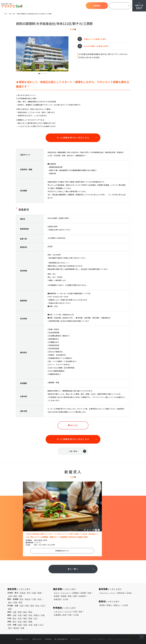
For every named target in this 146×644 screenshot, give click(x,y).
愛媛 (30, 622)
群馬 (21, 602)
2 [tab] (42, 74)
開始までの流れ (54, 6)
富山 (38, 606)
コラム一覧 (81, 6)
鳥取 (25, 618)
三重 (15, 612)
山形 (10, 596)
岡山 (15, 618)
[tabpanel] (42, 54)
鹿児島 (16, 628)
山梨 (22, 606)
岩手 (29, 593)
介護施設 (75, 593)
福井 (10, 609)
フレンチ (68, 612)
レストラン (65, 593)
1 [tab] (39, 74)
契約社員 (121, 593)
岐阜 (25, 612)
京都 (20, 615)
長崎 (36, 625)
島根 (30, 618)
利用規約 (48, 639)
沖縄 (22, 628)
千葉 (34, 599)
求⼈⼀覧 (12, 14)
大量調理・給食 (60, 615)
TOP (28, 6)
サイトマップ (75, 639)
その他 (65, 599)
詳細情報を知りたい (62, 551)
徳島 (25, 622)
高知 (20, 622)
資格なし (117, 605)
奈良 (30, 615)
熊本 (10, 628)
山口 (36, 618)
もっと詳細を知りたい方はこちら (73, 138)
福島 (21, 596)
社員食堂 (82, 596)
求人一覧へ (73, 569)
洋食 (70, 615)
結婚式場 (57, 599)
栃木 (10, 602)
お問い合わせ (37, 639)
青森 (39, 593)
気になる (72, 6)
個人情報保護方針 (61, 639)
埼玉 (39, 599)
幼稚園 (64, 596)
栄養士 (109, 605)
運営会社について (23, 639)
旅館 (70, 596)
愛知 (30, 612)
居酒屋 (57, 596)
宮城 (34, 593)
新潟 (32, 606)
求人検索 (64, 6)
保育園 (83, 593)
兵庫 (43, 615)
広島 (20, 618)
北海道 (23, 593)
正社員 (129, 593)
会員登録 (97, 6)
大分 (41, 625)
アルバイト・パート (108, 593)
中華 (75, 612)
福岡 (20, 625)
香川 (15, 622)
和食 (81, 612)
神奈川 (28, 599)
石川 (43, 606)
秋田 (15, 596)
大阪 (15, 615)
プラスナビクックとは (39, 6)
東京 (22, 599)
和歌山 (37, 615)
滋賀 (25, 615)
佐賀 (31, 625)
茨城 (15, 602)
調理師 (102, 605)
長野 (27, 606)
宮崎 (25, 625)
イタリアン (58, 612)
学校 (89, 593)
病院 (75, 596)
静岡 (20, 612)
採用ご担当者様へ (120, 6)
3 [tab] (45, 74)
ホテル (57, 593)
